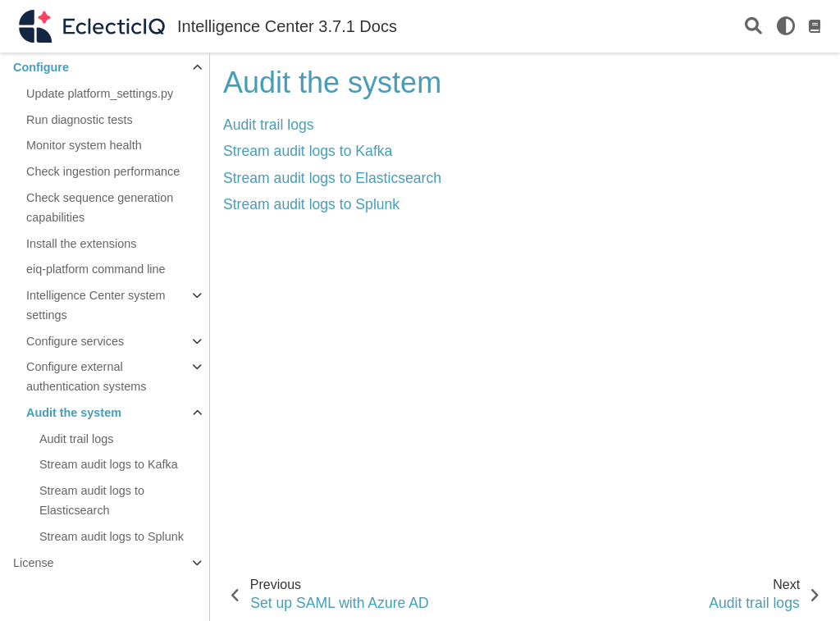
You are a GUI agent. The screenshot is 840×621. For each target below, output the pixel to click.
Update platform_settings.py (100, 94)
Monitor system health (84, 145)
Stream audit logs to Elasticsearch (92, 500)
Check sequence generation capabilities (100, 208)
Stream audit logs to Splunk (112, 537)
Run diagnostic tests (80, 120)
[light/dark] (786, 26)
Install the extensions (81, 244)
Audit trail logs (76, 439)
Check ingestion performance (103, 171)
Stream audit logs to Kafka (109, 464)
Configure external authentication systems (86, 377)
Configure (41, 67)
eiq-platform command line (96, 269)
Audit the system (74, 413)
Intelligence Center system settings (96, 305)
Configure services (75, 341)
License (34, 563)
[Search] (753, 27)
